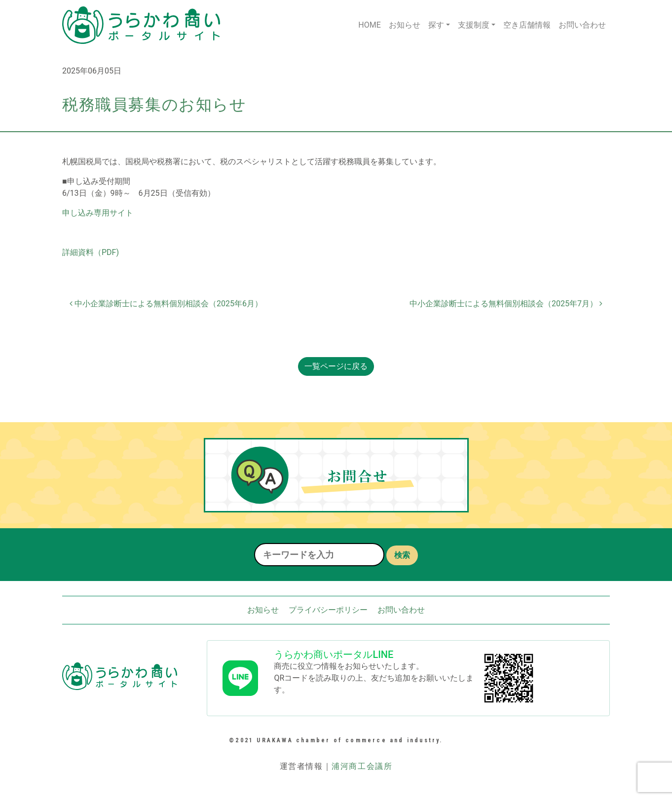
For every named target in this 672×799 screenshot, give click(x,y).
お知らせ (405, 25)
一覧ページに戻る (336, 366)
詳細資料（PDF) (91, 252)
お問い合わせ (582, 25)
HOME (369, 25)
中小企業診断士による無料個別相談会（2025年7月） (506, 304)
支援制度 (474, 25)
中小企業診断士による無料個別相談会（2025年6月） (166, 304)
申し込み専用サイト (98, 213)
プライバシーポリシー (328, 610)
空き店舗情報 (527, 25)
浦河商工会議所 (362, 766)
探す (436, 25)
